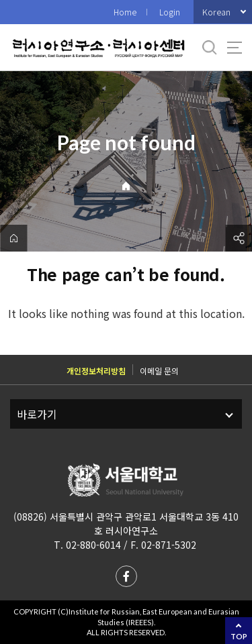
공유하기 (239, 238)
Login (170, 12)
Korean (216, 12)
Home (125, 12)
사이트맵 (235, 48)
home (13, 238)
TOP (239, 636)
